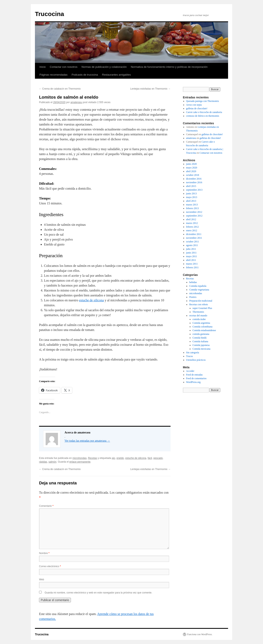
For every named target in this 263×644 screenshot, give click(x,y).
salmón (52, 462)
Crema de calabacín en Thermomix (60, 89)
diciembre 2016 (194, 179)
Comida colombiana (202, 327)
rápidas (43, 462)
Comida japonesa (201, 345)
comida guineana (201, 334)
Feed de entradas (194, 375)
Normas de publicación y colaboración (104, 67)
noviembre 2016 (194, 182)
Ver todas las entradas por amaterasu (87, 441)
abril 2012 (191, 219)
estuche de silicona (92, 300)
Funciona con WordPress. (200, 634)
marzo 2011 (192, 264)
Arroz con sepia (194, 105)
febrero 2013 (193, 208)
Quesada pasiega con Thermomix (203, 101)
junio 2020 (191, 164)
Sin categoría (193, 353)
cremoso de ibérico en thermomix (203, 116)
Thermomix (198, 312)
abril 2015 (191, 186)
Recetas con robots (199, 304)
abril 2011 (191, 260)
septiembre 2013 (194, 190)
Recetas (92, 458)
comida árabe (199, 319)
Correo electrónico (50, 566)
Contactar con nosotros (63, 67)
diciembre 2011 (194, 234)
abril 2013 (191, 201)
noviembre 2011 (194, 238)
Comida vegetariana (199, 290)
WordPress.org (193, 382)
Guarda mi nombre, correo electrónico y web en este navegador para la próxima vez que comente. (98, 593)
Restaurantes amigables (117, 75)
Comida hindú (200, 338)
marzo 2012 (192, 223)
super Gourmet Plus (202, 308)
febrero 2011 (192, 267)
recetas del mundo (198, 316)
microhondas (80, 458)
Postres (193, 297)
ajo (113, 458)
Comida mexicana (201, 349)
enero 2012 (192, 230)
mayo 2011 (192, 256)
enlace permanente (80, 462)
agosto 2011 (192, 245)
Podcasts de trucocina (85, 75)
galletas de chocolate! (197, 108)
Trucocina (50, 14)
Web (42, 579)
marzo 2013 (192, 205)
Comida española (198, 286)
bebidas (193, 282)
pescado (158, 458)
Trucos (190, 356)
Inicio (43, 67)
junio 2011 (191, 253)
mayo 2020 (192, 168)
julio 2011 (191, 249)
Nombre (44, 553)
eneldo (120, 458)
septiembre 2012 (194, 216)
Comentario (46, 506)
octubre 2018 (193, 175)
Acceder (190, 371)
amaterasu (76, 102)
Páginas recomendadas (54, 75)
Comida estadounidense (204, 330)
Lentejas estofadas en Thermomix (150, 89)
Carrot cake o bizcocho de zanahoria (204, 112)
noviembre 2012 (194, 212)
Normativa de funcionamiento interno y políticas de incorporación (169, 67)
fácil (150, 458)
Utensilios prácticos (196, 360)
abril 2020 (191, 171)
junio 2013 (191, 194)
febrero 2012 (193, 227)
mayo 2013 (192, 197)
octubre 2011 (193, 242)
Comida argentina (201, 323)
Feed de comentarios (196, 378)
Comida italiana (200, 341)
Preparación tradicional (201, 301)
